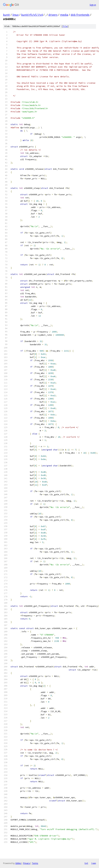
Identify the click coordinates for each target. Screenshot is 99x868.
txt (86, 863)
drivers (53, 15)
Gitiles (18, 863)
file (65, 26)
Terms (35, 863)
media (64, 15)
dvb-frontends (80, 15)
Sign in (93, 5)
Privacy (26, 863)
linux (16, 15)
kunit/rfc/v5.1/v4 (32, 15)
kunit (6, 15)
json (94, 863)
